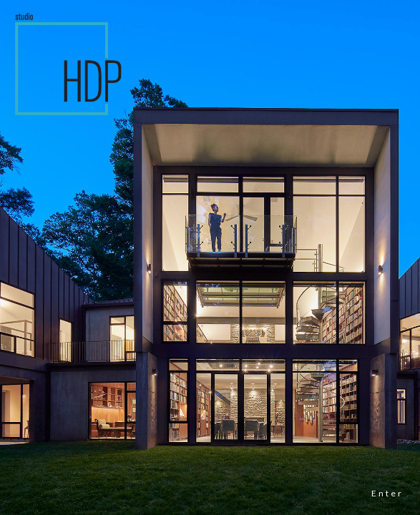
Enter (387, 493)
